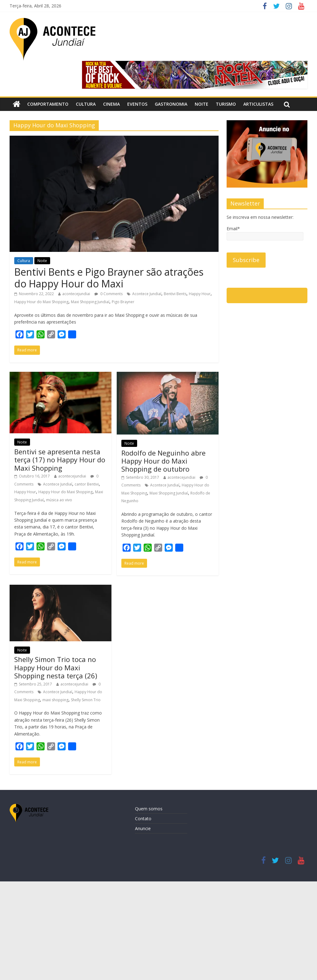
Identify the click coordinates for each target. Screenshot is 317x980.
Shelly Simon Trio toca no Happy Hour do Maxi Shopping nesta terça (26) (56, 667)
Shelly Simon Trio (86, 700)
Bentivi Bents (175, 294)
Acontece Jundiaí (147, 294)
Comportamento (48, 104)
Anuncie (143, 828)
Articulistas (258, 104)
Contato (143, 819)
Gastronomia (171, 104)
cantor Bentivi (87, 484)
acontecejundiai (76, 294)
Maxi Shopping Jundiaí (90, 302)
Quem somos (149, 809)
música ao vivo (59, 500)
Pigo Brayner (123, 302)
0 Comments (109, 294)
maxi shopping (55, 700)
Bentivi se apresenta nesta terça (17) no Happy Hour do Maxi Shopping (60, 460)
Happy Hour (200, 294)
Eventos (137, 104)
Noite (202, 104)
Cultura (86, 104)
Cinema (111, 104)
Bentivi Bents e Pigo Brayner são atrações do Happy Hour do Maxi (109, 278)
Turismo (226, 104)
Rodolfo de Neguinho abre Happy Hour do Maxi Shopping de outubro (163, 461)
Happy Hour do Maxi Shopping (41, 302)
